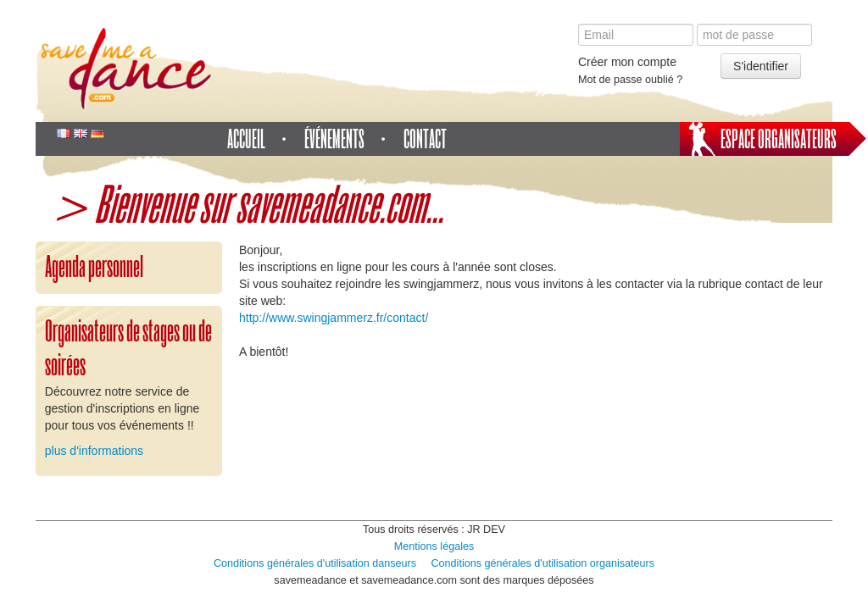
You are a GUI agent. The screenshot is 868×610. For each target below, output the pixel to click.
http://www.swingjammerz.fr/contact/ (334, 318)
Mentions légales (434, 546)
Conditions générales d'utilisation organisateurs (543, 563)
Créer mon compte (627, 62)
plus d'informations (94, 451)
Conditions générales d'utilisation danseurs (315, 563)
